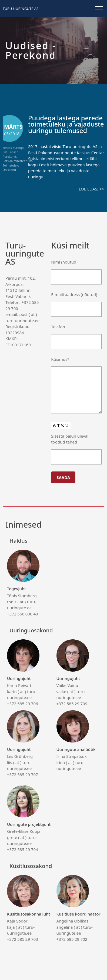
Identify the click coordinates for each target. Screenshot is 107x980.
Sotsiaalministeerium (17, 161)
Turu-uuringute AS (21, 9)
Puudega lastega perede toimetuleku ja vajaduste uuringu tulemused (66, 124)
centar (7, 148)
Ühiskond (9, 170)
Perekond (9, 156)
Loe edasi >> (92, 189)
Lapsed (13, 152)
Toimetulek (10, 165)
